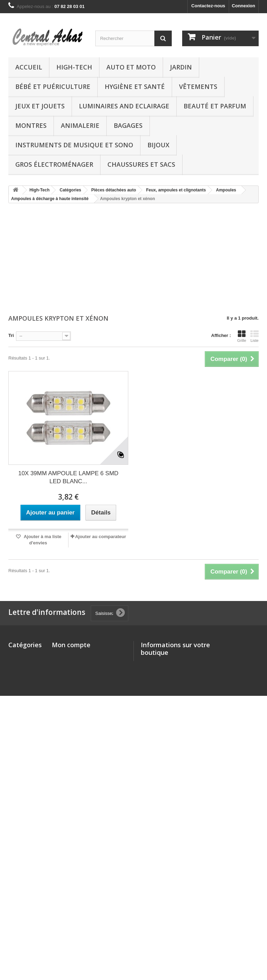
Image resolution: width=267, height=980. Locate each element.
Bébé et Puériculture (53, 87)
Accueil (29, 67)
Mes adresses (67, 674)
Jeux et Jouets (40, 106)
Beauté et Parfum (215, 106)
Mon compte (71, 645)
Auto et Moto (131, 67)
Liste (254, 336)
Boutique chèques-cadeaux (18, 930)
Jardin (181, 67)
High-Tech (74, 67)
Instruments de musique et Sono (74, 145)
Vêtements (198, 87)
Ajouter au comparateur (101, 537)
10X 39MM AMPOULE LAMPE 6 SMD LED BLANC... (68, 477)
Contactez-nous (208, 6)
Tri (11, 335)
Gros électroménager (54, 164)
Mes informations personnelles (85, 683)
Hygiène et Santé (135, 87)
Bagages (128, 125)
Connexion (244, 6)
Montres (31, 125)
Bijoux (158, 145)
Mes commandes (70, 656)
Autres (15, 851)
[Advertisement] (133, 260)
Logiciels (18, 890)
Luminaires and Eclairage (124, 106)
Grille (242, 336)
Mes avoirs (63, 665)
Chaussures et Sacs (141, 164)
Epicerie (17, 915)
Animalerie (80, 125)
